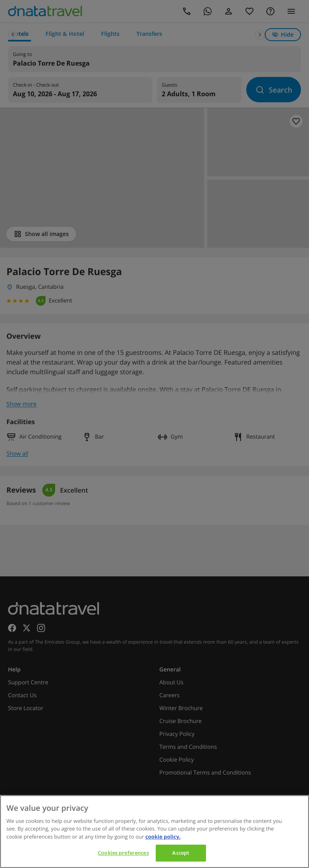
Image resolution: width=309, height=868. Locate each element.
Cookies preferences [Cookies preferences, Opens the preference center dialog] (123, 853)
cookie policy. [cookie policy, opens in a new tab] (163, 837)
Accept (181, 853)
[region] (154, 832)
